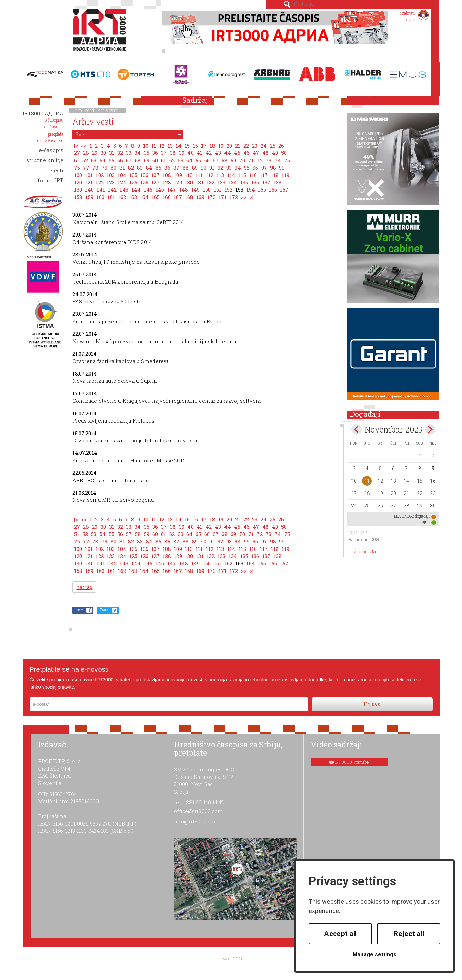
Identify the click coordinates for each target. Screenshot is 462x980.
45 (237, 153)
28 (86, 153)
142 (112, 189)
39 (182, 153)
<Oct (357, 429)
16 (195, 146)
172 (234, 197)
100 (78, 175)
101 (89, 175)
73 (269, 160)
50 (284, 153)
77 (86, 168)
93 (229, 168)
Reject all (409, 934)
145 (148, 189)
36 (155, 153)
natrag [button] (84, 587)
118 (275, 175)
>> (244, 197)
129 (178, 182)
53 (94, 160)
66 (207, 160)
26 (281, 146)
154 (251, 189)
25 (273, 146)
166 (167, 197)
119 (286, 175)
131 (200, 182)
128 (167, 182)
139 (78, 189)
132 (211, 182)
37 (164, 153)
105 (133, 175)
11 (154, 146)
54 (103, 160)
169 (200, 197)
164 (144, 197)
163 (133, 197)
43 (218, 153)
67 (216, 160)
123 (111, 182)
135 (244, 182)
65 (198, 160)
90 (204, 168)
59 (147, 160)
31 (112, 153)
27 (77, 153)
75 (287, 160)
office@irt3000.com (198, 811)
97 (264, 168)
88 (186, 168)
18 (212, 146)
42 (209, 153)
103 (111, 175)
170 (211, 197)
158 (78, 197)
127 (155, 182)
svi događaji (365, 551)
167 (178, 197)
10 (146, 146)
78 (95, 168)
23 (255, 146)
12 (162, 146)
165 (156, 197)
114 (231, 175)
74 (278, 160)
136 (255, 182)
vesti (90, 110)
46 (246, 153)
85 (158, 168)
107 (155, 175)
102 (100, 175)
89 (195, 168)
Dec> (430, 429)
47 (256, 153)
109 (178, 175)
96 (255, 168)
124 (122, 182)
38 (173, 153)
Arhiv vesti (108, 110)
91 (212, 168)
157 (284, 189)
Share (79, 610)
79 (105, 168)
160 (100, 197)
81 (122, 168)
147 (172, 189)
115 (242, 175)
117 (264, 175)
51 (77, 160)
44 (228, 153)
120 (78, 182)
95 (247, 168)
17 (204, 146)
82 (131, 168)
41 (200, 153)
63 (181, 160)
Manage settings (374, 954)
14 (179, 146)
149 (195, 189)
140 (89, 189)
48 (265, 153)
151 (218, 189)
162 (122, 197)
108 (167, 175)
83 (140, 168)
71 (251, 160)
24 (264, 146)
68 (225, 160)
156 (273, 189)
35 (147, 153)
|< (76, 146)
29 (95, 153)
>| (251, 197)
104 (122, 175)
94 (238, 168)
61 (164, 160)
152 (228, 189)
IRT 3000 (101, 34)
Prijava (372, 704)
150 (207, 189)
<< (84, 146)
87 (176, 168)
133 (222, 182)
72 (260, 160)
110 (189, 175)
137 (266, 182)
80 (113, 168)
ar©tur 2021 (231, 959)
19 (221, 146)
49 (275, 153)
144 (136, 189)
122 (100, 182)
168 (189, 197)
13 (170, 146)
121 (89, 182)
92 (220, 168)
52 (85, 160)
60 (155, 160)
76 (77, 168)
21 (238, 146)
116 (253, 175)
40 (190, 153)
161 (111, 197)
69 (233, 160)
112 (210, 175)
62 (172, 160)
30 (103, 153)
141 (101, 189)
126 (144, 182)
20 (229, 146)
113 (220, 175)
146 (160, 189)
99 (282, 168)
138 (278, 182)
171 (223, 197)
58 (138, 160)
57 (129, 160)
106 (144, 175)
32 (120, 153)
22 (246, 146)
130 (189, 182)
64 (189, 160)
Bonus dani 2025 (365, 539)
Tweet (104, 610)
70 (242, 160)
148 (184, 189)
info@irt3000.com (196, 821)
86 (167, 168)
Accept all (340, 934)
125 (133, 182)
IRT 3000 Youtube (352, 762)
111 (199, 175)
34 (138, 153)
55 (112, 160)
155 (262, 189)
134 (233, 182)
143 (124, 189)
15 (187, 146)
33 (129, 153)
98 (273, 168)
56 (120, 160)
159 (89, 197)
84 (149, 168)
